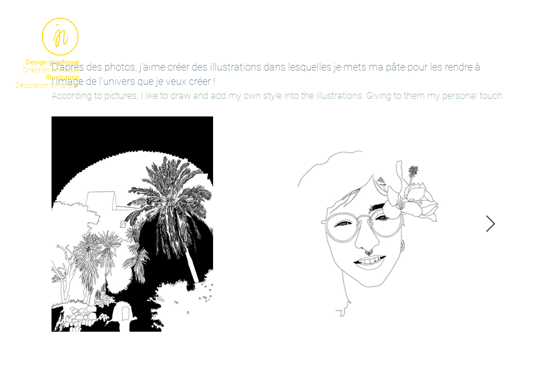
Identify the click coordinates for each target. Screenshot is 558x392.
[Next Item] (490, 224)
